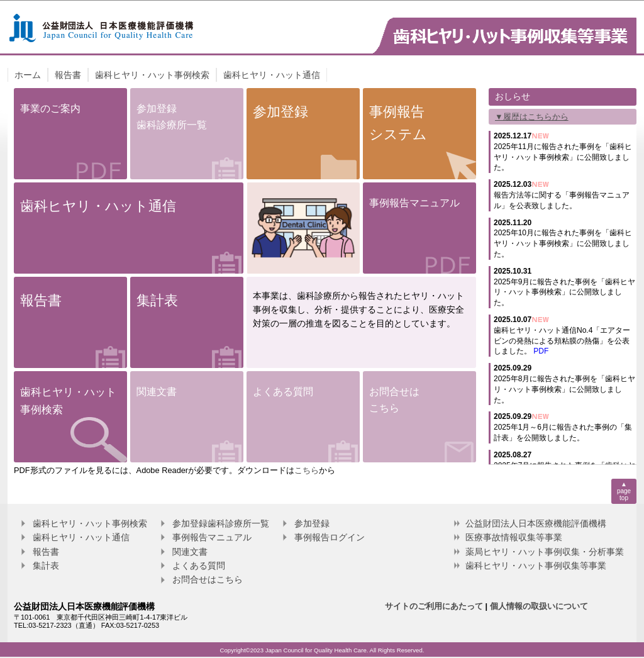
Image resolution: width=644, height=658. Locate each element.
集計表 (46, 566)
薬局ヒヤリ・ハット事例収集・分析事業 (545, 552)
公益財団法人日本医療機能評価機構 (536, 523)
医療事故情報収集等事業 (514, 537)
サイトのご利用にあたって (434, 606)
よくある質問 (199, 566)
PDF (541, 351)
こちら (307, 470)
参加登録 (312, 523)
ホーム (28, 75)
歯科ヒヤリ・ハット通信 (272, 75)
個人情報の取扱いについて (539, 606)
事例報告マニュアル (212, 537)
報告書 (68, 75)
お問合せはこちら (208, 579)
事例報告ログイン (330, 537)
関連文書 (190, 552)
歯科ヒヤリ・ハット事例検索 (152, 75)
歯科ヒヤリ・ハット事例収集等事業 (536, 566)
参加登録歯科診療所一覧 (221, 523)
